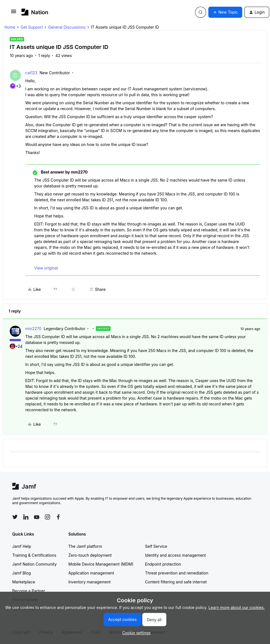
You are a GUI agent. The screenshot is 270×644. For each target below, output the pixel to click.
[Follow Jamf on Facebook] (58, 517)
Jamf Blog (22, 573)
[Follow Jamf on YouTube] (37, 517)
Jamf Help (22, 546)
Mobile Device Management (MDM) (101, 564)
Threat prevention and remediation (177, 573)
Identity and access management (175, 555)
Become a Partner (29, 591)
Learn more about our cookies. (237, 607)
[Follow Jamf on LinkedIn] (26, 517)
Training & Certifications (34, 555)
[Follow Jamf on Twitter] (15, 517)
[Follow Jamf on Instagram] (47, 517)
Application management (91, 573)
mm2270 (33, 329)
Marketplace (24, 582)
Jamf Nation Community (34, 564)
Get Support (32, 27)
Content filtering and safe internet (176, 582)
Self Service (156, 546)
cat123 (31, 73)
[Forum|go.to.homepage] (35, 12)
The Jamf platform (85, 546)
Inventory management (89, 582)
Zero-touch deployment (90, 555)
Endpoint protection (163, 564)
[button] (14, 13)
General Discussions (67, 27)
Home (10, 27)
